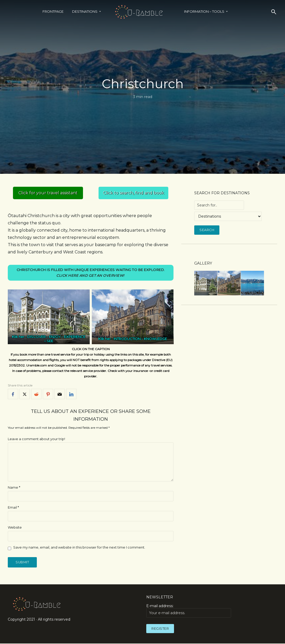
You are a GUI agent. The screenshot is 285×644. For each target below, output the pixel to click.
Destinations (85, 11)
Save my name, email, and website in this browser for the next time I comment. (79, 547)
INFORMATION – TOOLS (204, 11)
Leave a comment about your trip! (36, 439)
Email (13, 507)
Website (15, 527)
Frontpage (53, 11)
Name (14, 488)
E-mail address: (189, 611)
